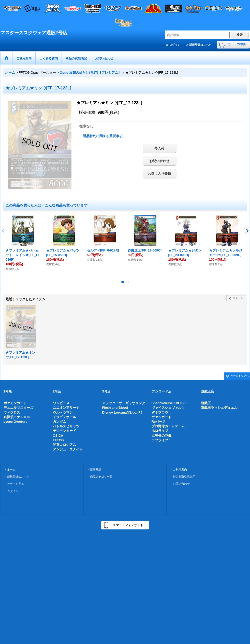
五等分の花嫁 (161, 436)
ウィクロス (12, 412)
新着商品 (96, 469)
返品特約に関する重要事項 (103, 136)
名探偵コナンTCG (17, 417)
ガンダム (60, 422)
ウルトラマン (63, 412)
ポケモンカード (15, 403)
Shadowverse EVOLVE (169, 403)
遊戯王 (206, 403)
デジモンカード (64, 431)
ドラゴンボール (64, 417)
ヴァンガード (161, 417)
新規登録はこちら (200, 45)
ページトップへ (240, 376)
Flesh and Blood (115, 408)
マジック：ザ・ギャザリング (124, 403)
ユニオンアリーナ (66, 408)
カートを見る (16, 484)
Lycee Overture (16, 422)
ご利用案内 (180, 469)
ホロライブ (160, 431)
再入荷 (159, 148)
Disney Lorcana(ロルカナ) (122, 412)
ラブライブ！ (161, 440)
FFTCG (58, 440)
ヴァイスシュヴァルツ (168, 408)
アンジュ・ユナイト (68, 449)
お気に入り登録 (159, 174)
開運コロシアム (64, 445)
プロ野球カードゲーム (168, 426)
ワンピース (61, 403)
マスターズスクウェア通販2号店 (34, 33)
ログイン (175, 45)
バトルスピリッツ (66, 426)
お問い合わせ (159, 161)
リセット (238, 298)
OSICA (58, 436)
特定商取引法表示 (184, 477)
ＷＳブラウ (160, 412)
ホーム (11, 469)
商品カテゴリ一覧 (101, 477)
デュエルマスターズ (18, 408)
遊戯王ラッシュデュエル (219, 408)
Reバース (159, 422)
